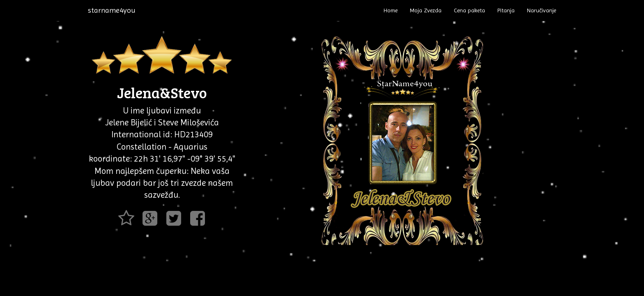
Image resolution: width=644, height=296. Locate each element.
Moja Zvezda (426, 10)
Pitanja (506, 10)
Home (391, 10)
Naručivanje (542, 10)
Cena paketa (469, 10)
